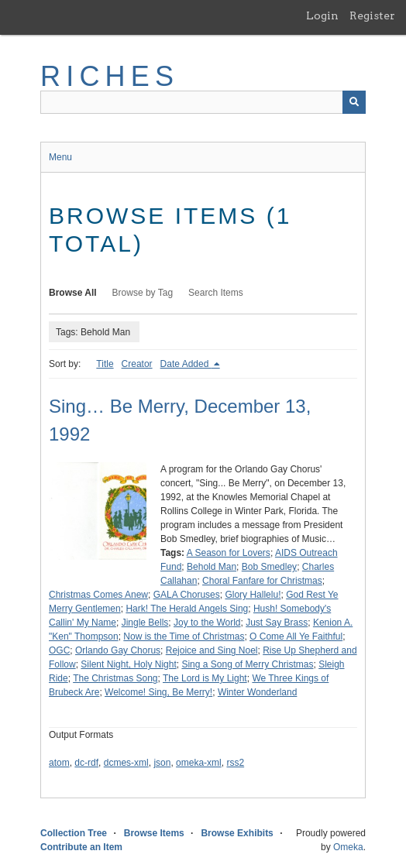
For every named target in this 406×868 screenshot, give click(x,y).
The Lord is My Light (205, 678)
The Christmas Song (115, 678)
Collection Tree (74, 833)
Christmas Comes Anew (98, 595)
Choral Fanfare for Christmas (262, 581)
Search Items (216, 293)
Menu (60, 157)
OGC (59, 650)
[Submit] (354, 102)
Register (372, 15)
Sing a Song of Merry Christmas (247, 664)
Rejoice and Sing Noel (212, 650)
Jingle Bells (145, 623)
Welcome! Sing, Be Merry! (158, 692)
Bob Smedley (269, 567)
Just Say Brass (277, 623)
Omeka (348, 847)
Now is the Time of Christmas (184, 636)
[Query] (203, 102)
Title (105, 364)
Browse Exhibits (237, 833)
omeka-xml (199, 763)
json (162, 763)
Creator (137, 364)
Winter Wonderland (258, 692)
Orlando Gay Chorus (118, 650)
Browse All (73, 293)
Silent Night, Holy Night (128, 664)
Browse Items (154, 833)
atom (59, 763)
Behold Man (212, 567)
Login (322, 15)
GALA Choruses (187, 595)
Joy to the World (207, 623)
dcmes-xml (126, 763)
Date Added (186, 364)
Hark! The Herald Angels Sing (187, 609)
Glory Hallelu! (253, 595)
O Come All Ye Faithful (296, 636)
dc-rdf (86, 763)
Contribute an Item (81, 847)
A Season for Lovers (229, 553)
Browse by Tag (143, 293)
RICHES (110, 76)
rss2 (235, 763)
